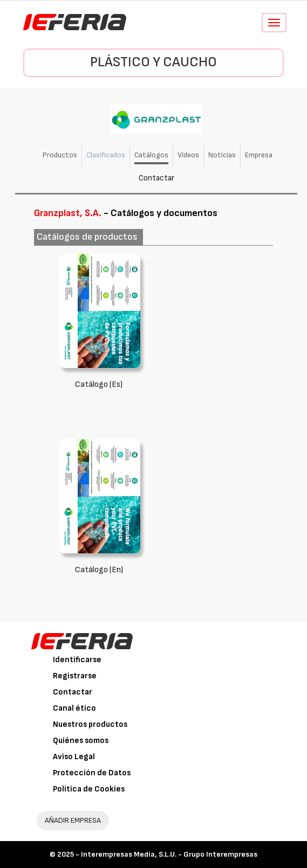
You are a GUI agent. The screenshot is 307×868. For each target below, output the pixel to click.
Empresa (259, 155)
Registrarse (75, 676)
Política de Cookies (89, 789)
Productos (60, 155)
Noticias (222, 155)
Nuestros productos (90, 724)
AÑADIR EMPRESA (73, 820)
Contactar (156, 178)
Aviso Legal (74, 757)
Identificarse (77, 660)
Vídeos (188, 155)
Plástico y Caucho (153, 62)
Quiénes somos (81, 741)
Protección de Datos (92, 773)
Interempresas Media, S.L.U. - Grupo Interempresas (169, 854)
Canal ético (74, 708)
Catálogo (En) (99, 570)
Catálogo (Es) (99, 384)
